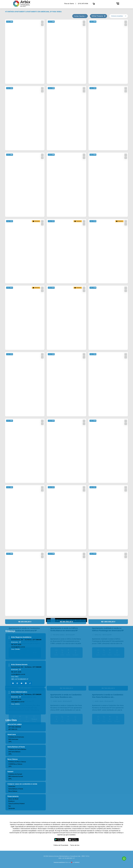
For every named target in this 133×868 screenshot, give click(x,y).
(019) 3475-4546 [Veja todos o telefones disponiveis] (83, 4)
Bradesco (12, 801)
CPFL (10, 742)
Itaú (10, 806)
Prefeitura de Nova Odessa (17, 762)
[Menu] (118, 4)
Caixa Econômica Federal (16, 804)
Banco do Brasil (13, 799)
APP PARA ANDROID (15, 727)
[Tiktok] (30, 683)
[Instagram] (17, 683)
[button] (94, 4)
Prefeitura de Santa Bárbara (17, 749)
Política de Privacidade (61, 845)
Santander (12, 808)
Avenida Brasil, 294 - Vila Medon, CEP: (26, 640)
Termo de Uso (75, 845)
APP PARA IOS (13, 729)
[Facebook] (13, 683)
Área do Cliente (69, 4)
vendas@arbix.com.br (18, 647)
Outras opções (79, 16)
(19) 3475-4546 (16, 645)
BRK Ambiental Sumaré (16, 776)
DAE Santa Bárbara (14, 752)
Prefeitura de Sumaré (15, 774)
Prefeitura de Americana (16, 737)
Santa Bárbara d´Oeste (16, 789)
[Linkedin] (26, 683)
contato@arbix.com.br (18, 674)
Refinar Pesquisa (99, 16)
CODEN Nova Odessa (15, 764)
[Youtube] (22, 683)
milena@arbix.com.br (18, 702)
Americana (12, 786)
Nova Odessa (13, 791)
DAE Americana (13, 739)
